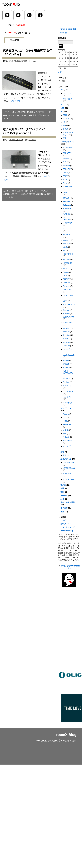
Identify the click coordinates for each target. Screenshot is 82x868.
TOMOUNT (67, 474)
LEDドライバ (16, 194)
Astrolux (66, 159)
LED (19, 112)
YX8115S (24, 115)
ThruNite (66, 335)
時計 (62, 488)
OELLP (25, 194)
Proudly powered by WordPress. (57, 741)
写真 (65, 138)
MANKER (67, 234)
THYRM (66, 339)
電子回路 (42, 112)
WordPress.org (67, 531)
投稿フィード (66, 524)
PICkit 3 (66, 437)
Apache (66, 414)
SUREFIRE (67, 323)
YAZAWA (66, 379)
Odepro (66, 272)
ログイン (64, 520)
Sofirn (65, 301)
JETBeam (67, 205)
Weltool (66, 361)
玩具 (62, 499)
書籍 (62, 492)
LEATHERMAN (69, 468)
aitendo (37, 191)
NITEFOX (67, 269)
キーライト (67, 386)
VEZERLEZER (69, 355)
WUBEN (66, 364)
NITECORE (67, 263)
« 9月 (60, 72)
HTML (65, 421)
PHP (65, 434)
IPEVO (66, 129)
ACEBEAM (67, 153)
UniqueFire (67, 349)
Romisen (66, 286)
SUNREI (66, 314)
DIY (15, 112)
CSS (65, 417)
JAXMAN (66, 201)
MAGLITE (25, 112)
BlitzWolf (66, 166)
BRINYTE (67, 169)
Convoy (66, 173)
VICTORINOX (68, 479)
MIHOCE (66, 244)
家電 (62, 452)
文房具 (63, 485)
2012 (10, 115)
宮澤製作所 (67, 403)
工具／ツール (66, 459)
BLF (64, 162)
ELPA (65, 180)
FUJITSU (67, 119)
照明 (65, 455)
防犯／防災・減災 (68, 502)
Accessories (68, 147)
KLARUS (66, 214)
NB (64, 250)
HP (64, 122)
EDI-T (65, 176)
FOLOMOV (67, 187)
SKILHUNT (67, 290)
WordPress (67, 441)
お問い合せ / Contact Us (70, 567)
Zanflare (66, 382)
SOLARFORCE (69, 304)
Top (9, 25)
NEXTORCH (68, 254)
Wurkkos (66, 367)
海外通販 (34, 112)
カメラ (63, 126)
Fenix (65, 183)
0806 (5, 115)
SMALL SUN (68, 295)
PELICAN (67, 283)
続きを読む (17, 101)
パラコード (67, 93)
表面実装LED (43, 115)
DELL (65, 115)
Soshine (66, 310)
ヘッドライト (68, 391)
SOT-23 (32, 194)
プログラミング (67, 408)
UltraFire (66, 346)
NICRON (66, 260)
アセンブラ (67, 446)
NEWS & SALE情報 (68, 29)
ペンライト (67, 397)
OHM (65, 276)
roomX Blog (66, 735)
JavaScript (67, 424)
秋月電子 (33, 115)
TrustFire (66, 342)
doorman (32, 61)
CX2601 (16, 115)
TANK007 (67, 328)
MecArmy (67, 240)
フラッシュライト (68, 142)
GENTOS (67, 192)
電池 (62, 512)
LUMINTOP (67, 223)
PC (62, 112)
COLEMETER (68, 463)
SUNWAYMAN (69, 317)
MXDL (65, 247)
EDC (62, 105)
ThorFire (66, 332)
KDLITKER (67, 208)
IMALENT (67, 198)
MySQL (66, 430)
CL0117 (45, 191)
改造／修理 (67, 99)
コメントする (9, 197)
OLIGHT (66, 279)
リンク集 (64, 33)
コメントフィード (68, 527)
